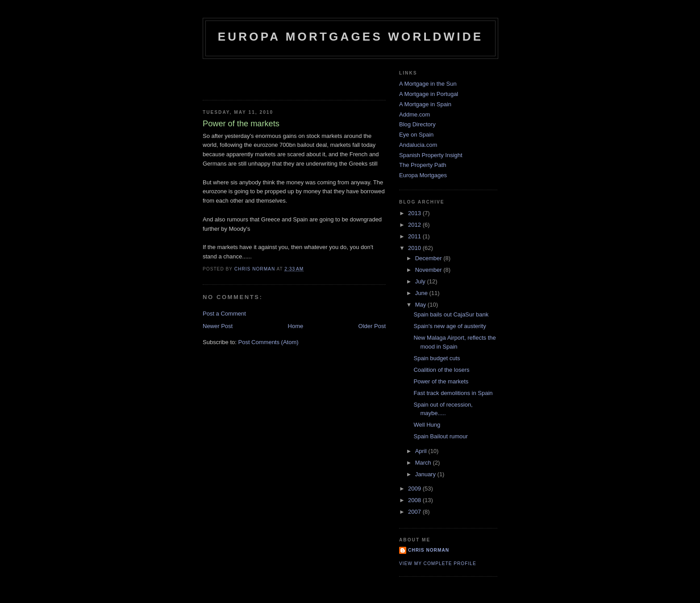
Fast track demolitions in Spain (453, 393)
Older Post (372, 326)
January (426, 474)
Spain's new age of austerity (450, 326)
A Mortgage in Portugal (429, 94)
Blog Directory (417, 124)
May (421, 305)
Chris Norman (429, 550)
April (422, 451)
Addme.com (415, 114)
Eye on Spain (416, 135)
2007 (415, 512)
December (429, 258)
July (421, 281)
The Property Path (423, 165)
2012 (415, 225)
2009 (415, 489)
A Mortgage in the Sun (428, 84)
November (429, 270)
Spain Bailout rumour (440, 436)
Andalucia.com (418, 145)
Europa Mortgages (423, 175)
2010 (415, 248)
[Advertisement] (255, 77)
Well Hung (427, 425)
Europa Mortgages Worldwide (351, 37)
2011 (415, 236)
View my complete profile (438, 563)
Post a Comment (224, 314)
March (424, 463)
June (422, 293)
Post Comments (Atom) (269, 342)
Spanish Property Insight (431, 155)
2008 (415, 500)
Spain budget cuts (437, 358)
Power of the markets (441, 381)
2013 (415, 213)
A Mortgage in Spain (425, 104)
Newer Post (218, 326)
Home (296, 326)
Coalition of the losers (441, 370)
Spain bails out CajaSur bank (451, 314)
